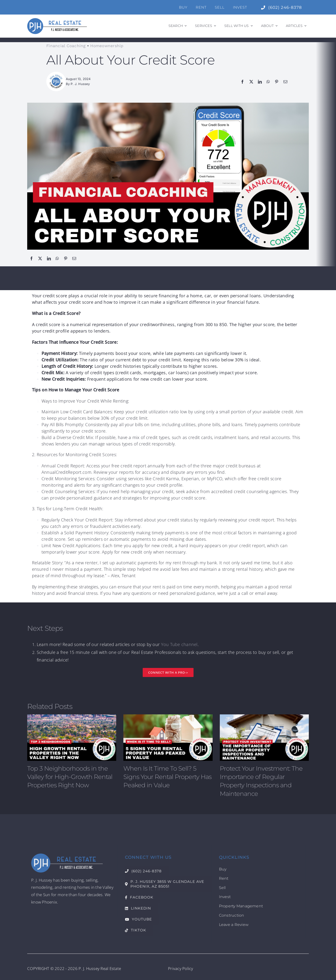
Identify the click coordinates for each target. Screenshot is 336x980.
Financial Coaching (66, 46)
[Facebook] (242, 81)
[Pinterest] (277, 81)
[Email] (285, 81)
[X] (251, 81)
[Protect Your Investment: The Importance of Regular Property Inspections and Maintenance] (264, 738)
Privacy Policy (181, 968)
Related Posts (50, 706)
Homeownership (107, 46)
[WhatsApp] (268, 81)
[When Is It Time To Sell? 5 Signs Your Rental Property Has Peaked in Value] (168, 738)
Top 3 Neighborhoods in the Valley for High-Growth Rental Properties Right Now (70, 777)
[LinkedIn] (260, 81)
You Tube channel (179, 644)
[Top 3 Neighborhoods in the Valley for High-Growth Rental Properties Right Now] (72, 738)
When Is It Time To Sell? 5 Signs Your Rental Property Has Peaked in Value (167, 777)
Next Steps (45, 628)
